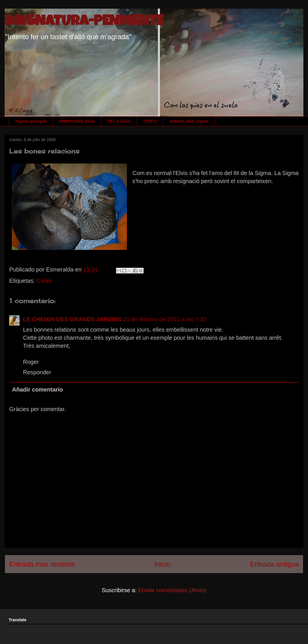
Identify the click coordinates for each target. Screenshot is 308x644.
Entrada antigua (274, 564)
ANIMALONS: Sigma (189, 121)
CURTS (150, 121)
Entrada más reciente (42, 564)
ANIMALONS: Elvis (77, 121)
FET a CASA (119, 121)
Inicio (162, 564)
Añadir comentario (38, 390)
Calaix (45, 281)
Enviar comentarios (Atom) (172, 590)
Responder (37, 372)
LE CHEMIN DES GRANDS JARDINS (72, 319)
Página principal (31, 121)
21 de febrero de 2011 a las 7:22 (165, 319)
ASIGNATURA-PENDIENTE (84, 22)
